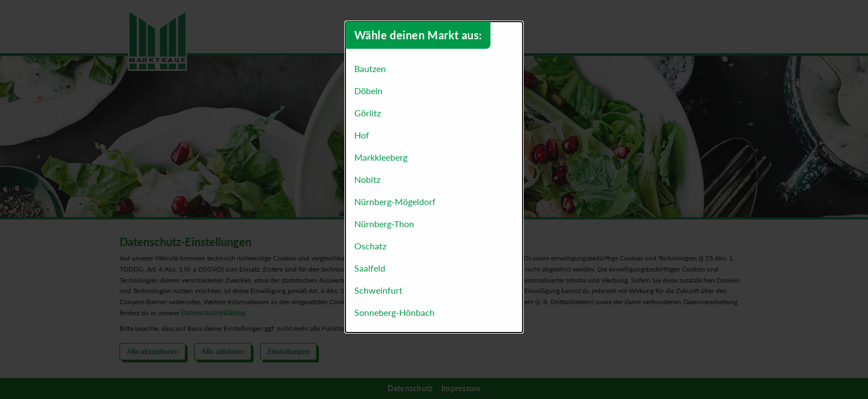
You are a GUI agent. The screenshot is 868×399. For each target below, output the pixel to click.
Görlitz (368, 113)
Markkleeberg (381, 157)
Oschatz (370, 246)
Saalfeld (370, 268)
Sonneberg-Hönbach (394, 312)
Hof (362, 135)
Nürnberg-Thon (384, 224)
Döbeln (368, 91)
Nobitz (367, 179)
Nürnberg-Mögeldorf (395, 201)
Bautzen (370, 68)
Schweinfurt (378, 290)
